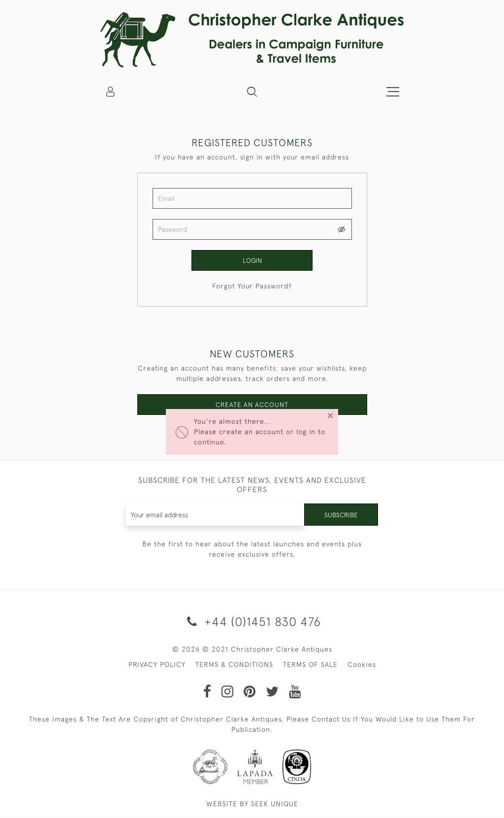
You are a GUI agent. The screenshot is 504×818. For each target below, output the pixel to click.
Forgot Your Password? (252, 286)
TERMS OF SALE (310, 666)
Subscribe (341, 516)
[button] (252, 92)
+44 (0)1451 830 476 (252, 623)
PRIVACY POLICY (157, 666)
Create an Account (252, 406)
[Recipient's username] (215, 517)
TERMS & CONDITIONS (234, 666)
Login (252, 260)
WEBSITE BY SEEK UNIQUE (252, 805)
